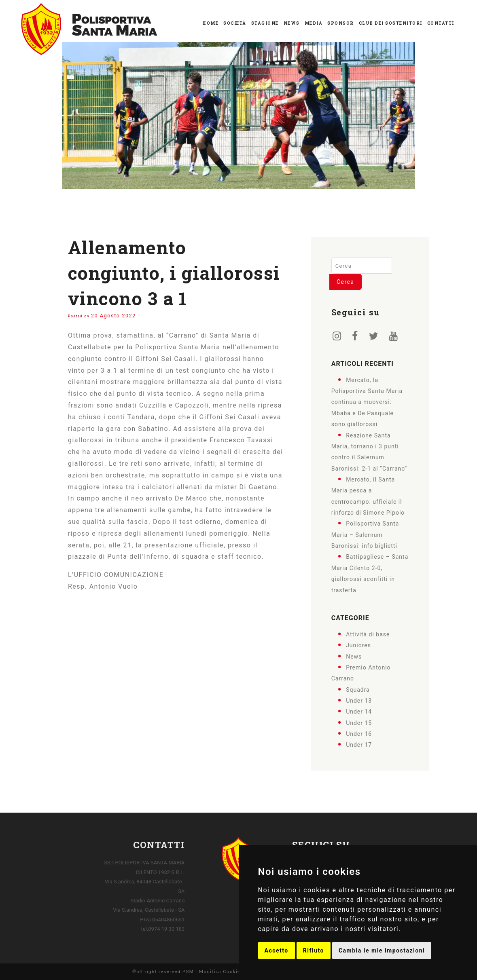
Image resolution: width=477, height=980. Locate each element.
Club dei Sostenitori (391, 23)
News (292, 23)
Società (235, 23)
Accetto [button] (277, 950)
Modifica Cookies (221, 971)
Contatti (441, 23)
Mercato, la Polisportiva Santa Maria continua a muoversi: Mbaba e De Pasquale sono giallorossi (367, 402)
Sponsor (341, 23)
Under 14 (359, 712)
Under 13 (359, 701)
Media (314, 23)
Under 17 (359, 745)
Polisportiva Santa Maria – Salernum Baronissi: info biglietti (365, 535)
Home (210, 23)
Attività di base (368, 634)
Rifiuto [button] (314, 950)
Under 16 (359, 734)
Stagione (265, 23)
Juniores (358, 645)
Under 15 (359, 722)
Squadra (358, 689)
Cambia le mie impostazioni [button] (382, 950)
